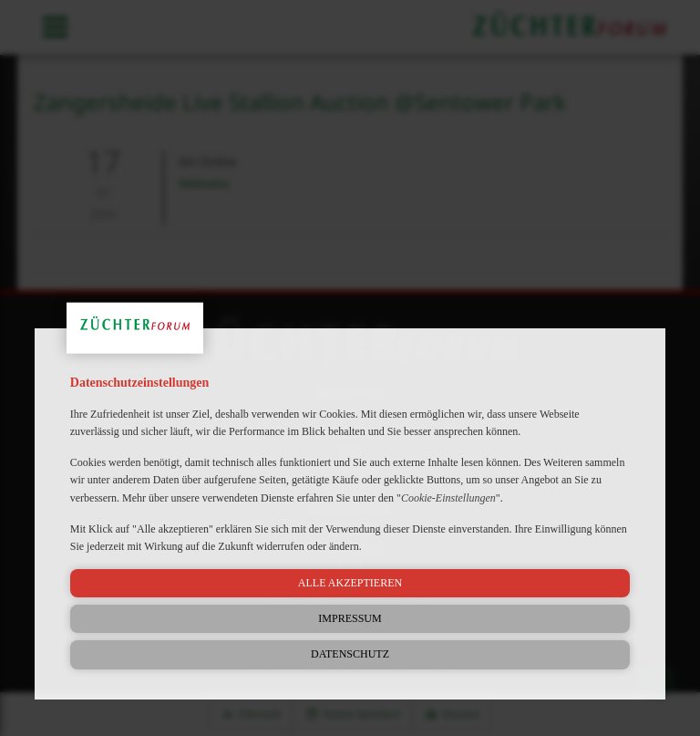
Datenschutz (350, 654)
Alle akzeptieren (350, 583)
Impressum (350, 618)
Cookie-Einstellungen (448, 498)
